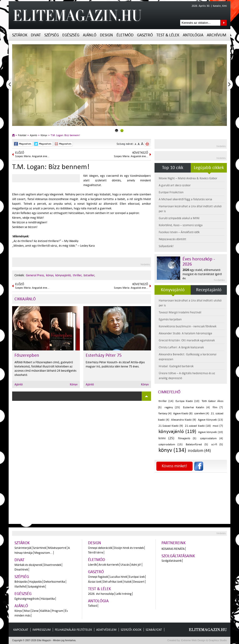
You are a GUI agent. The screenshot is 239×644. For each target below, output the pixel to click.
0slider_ (117, 130)
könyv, (50, 275)
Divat (36, 35)
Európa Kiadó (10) (187, 401)
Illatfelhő (20, 587)
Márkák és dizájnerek (28, 565)
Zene (35, 611)
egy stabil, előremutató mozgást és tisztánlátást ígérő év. (202, 274)
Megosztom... (44, 553)
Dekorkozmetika (54, 582)
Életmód (125, 35)
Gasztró (145, 35)
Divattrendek (53, 565)
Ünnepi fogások (98, 577)
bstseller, (89, 275)
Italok (128, 582)
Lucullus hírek (118, 577)
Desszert (139, 582)
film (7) (218, 407)
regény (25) (172, 407)
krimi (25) (166, 438)
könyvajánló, (63, 275)
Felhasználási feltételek (73, 630)
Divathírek (21, 570)
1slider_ (122, 130)
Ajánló (90, 35)
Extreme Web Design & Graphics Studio (204, 640)
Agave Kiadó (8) (183, 414)
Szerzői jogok (131, 630)
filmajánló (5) (187, 438)
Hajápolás (36, 582)
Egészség (71, 35)
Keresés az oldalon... (224, 23)
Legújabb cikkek (209, 168)
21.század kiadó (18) (198, 426)
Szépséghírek (36, 587)
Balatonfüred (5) (197, 445)
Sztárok (20, 35)
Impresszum (42, 630)
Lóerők (92, 565)
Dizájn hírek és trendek (129, 548)
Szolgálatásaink (172, 561)
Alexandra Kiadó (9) (184, 420)
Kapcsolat (21, 630)
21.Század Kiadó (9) (171, 426)
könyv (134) (172, 450)
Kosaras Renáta (173, 549)
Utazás (125, 565)
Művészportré (57, 548)
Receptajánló (209, 290)
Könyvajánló (173, 290)
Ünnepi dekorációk (100, 548)
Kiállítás (45, 611)
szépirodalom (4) (211, 438)
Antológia (193, 35)
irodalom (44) (199, 451)
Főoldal (22, 135)
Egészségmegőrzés (27, 599)
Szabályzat (154, 630)
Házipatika (48, 599)
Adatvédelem (106, 630)
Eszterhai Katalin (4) (196, 407)
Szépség (52, 35)
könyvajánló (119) (177, 431)
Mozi (27, 611)
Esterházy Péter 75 (104, 355)
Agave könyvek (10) (211, 432)
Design (106, 35)
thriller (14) (166, 401)
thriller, (78, 275)
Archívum (216, 35)
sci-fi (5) (217, 445)
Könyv (44, 135)
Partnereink (174, 543)
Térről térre (96, 552)
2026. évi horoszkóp (101, 594)
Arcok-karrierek (109, 565)
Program (58, 611)
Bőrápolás (21, 582)
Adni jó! (136, 565)
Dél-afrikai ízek (113, 582)
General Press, (35, 275)
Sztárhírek (40, 548)
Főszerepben (27, 355)
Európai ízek (137, 577)
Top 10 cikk (173, 168)
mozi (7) (218, 426)
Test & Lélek (168, 35)
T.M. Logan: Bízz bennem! (65, 135)
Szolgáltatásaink (178, 556)
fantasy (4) (165, 414)
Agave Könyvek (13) (210, 420)
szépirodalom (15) (170, 445)
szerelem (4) (202, 414)
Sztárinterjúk (23, 548)
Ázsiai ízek (95, 582)
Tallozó (93, 606)
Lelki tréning (124, 594)
